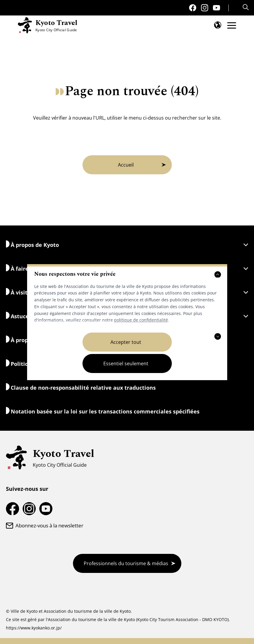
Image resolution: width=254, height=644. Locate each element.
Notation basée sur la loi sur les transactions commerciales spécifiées (103, 411)
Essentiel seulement (126, 363)
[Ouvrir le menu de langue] (218, 25)
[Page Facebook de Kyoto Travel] (193, 8)
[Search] (246, 7)
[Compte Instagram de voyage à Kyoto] (205, 8)
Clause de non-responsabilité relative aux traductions (81, 387)
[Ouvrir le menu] (232, 25)
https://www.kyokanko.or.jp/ (34, 628)
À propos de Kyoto (127, 244)
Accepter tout (126, 342)
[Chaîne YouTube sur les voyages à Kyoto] (216, 8)
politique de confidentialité (141, 320)
